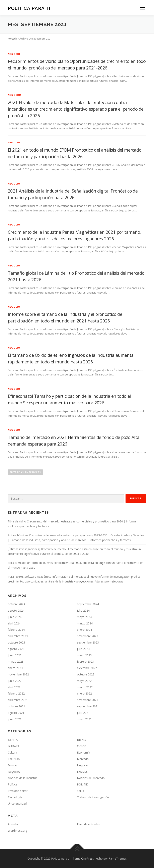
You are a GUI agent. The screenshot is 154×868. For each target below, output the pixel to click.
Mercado (83, 759)
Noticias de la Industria (23, 778)
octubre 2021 (16, 706)
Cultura (12, 752)
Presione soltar (18, 791)
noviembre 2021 (88, 700)
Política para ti (29, 8)
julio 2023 (83, 649)
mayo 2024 (84, 617)
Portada (12, 39)
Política (13, 784)
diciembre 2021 (18, 700)
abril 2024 (14, 623)
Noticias (82, 772)
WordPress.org (17, 831)
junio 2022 (15, 681)
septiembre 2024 (88, 604)
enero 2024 (84, 630)
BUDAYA (14, 746)
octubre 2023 (16, 642)
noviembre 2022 (18, 674)
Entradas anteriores (25, 472)
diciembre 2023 (18, 636)
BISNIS (82, 740)
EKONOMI (15, 759)
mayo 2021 (84, 719)
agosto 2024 (16, 610)
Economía (84, 752)
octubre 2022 (86, 674)
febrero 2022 (16, 693)
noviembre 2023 (88, 636)
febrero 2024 (16, 630)
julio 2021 (83, 713)
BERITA (13, 740)
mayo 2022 (84, 681)
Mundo (12, 765)
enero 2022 (84, 693)
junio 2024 (15, 617)
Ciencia (82, 746)
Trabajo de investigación (93, 797)
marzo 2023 (16, 661)
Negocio (14, 54)
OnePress (88, 858)
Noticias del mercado (91, 778)
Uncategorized (17, 803)
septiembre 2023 (88, 642)
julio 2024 (83, 610)
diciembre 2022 (87, 668)
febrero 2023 (85, 661)
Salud (81, 791)
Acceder (13, 824)
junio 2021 (15, 719)
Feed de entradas (88, 824)
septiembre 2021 (88, 706)
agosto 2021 (16, 713)
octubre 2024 (16, 604)
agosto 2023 (16, 649)
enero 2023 (15, 668)
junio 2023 (15, 655)
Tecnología (15, 797)
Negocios (15, 95)
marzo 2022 (85, 687)
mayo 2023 (84, 655)
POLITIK (82, 784)
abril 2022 (14, 687)
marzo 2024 (85, 623)
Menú (143, 7)
